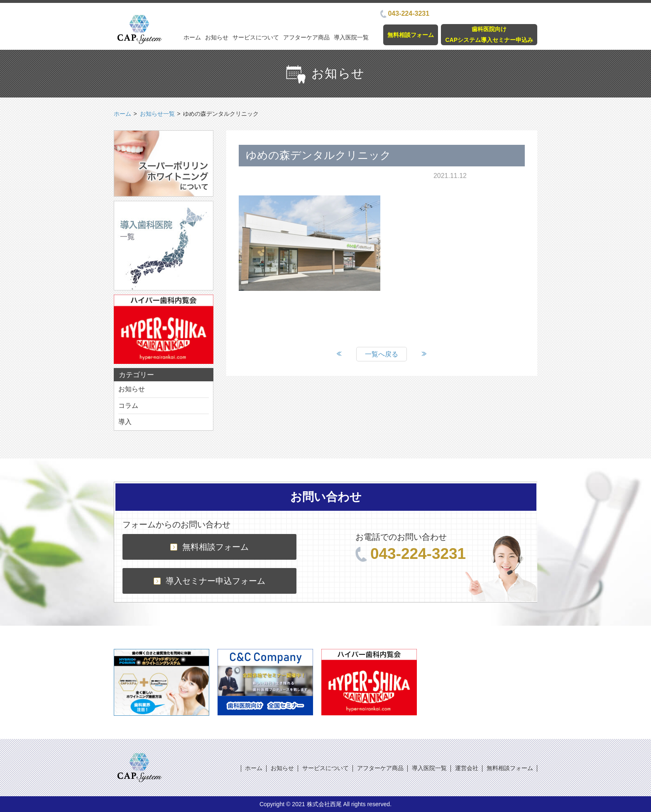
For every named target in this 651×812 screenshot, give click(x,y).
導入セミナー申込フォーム (209, 581)
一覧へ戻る (382, 354)
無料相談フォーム (411, 35)
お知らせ (217, 37)
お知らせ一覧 (157, 114)
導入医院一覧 (351, 37)
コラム (128, 406)
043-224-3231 (405, 13)
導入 (125, 422)
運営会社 (467, 768)
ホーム (192, 37)
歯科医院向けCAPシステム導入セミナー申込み (489, 34)
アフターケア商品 (306, 37)
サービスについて (256, 37)
